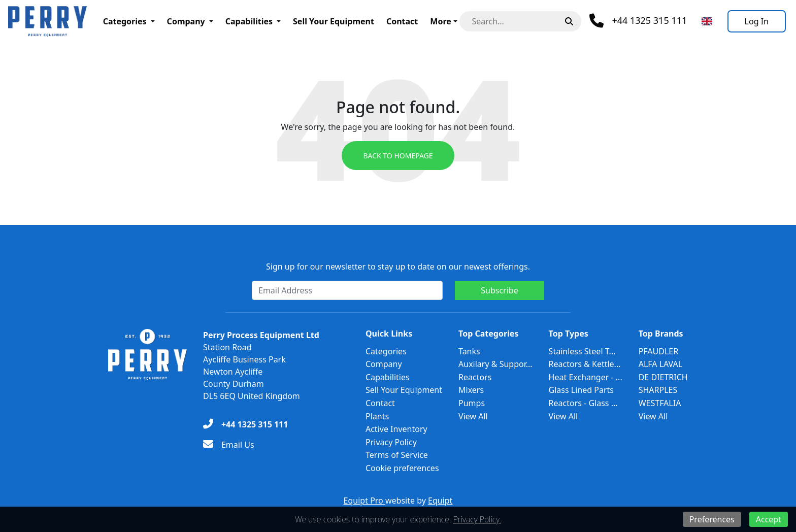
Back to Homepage (398, 156)
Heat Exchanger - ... (586, 377)
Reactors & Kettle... (585, 364)
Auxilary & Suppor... (495, 364)
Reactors (475, 377)
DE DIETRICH (663, 377)
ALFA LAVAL (661, 364)
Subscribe (499, 290)
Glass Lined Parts (581, 390)
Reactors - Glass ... (583, 403)
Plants (377, 416)
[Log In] (757, 21)
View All (473, 416)
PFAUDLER (659, 351)
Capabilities (249, 21)
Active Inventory (396, 429)
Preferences (712, 519)
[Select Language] (707, 21)
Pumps (472, 403)
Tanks (469, 351)
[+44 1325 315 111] (245, 424)
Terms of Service (397, 455)
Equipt (440, 501)
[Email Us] (229, 445)
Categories (125, 21)
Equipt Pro (364, 501)
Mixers (471, 390)
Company (186, 21)
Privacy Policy (391, 442)
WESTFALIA (660, 403)
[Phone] (638, 21)
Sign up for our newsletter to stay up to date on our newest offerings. (398, 267)
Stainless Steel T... (582, 351)
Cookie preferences (402, 468)
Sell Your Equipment (334, 21)
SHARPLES (658, 390)
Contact (402, 21)
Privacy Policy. (477, 519)
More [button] (440, 21)
